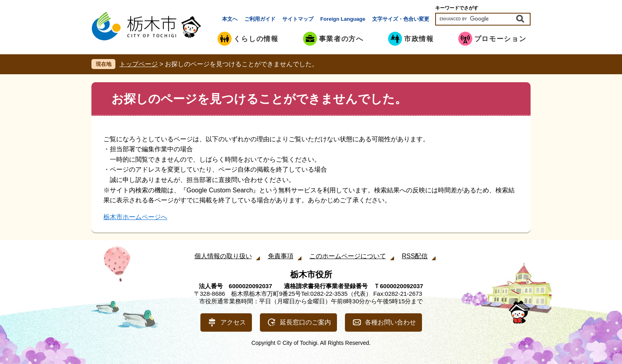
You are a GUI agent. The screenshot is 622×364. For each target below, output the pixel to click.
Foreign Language (343, 19)
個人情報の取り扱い (223, 256)
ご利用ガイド (260, 19)
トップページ (139, 64)
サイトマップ (298, 19)
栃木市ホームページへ (135, 217)
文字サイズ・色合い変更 (401, 19)
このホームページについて (348, 256)
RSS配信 (415, 256)
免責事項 (281, 256)
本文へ (230, 19)
